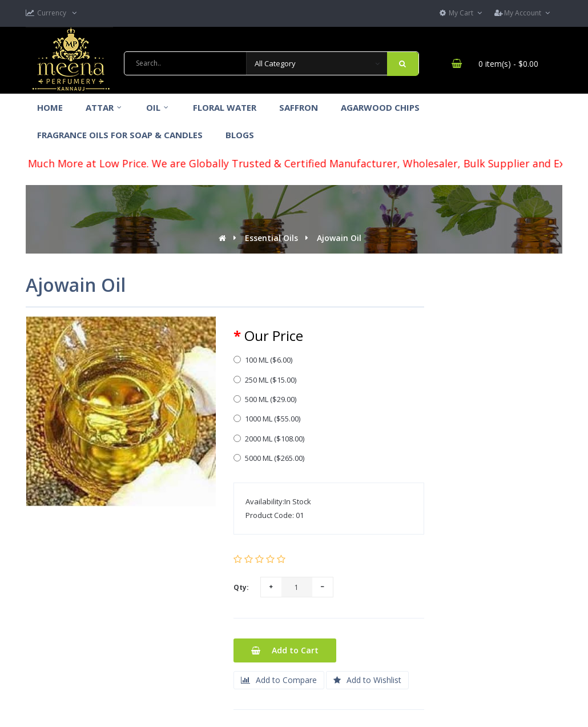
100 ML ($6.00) (263, 360)
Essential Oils (271, 238)
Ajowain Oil (339, 238)
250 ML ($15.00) (265, 380)
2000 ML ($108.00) (269, 439)
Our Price (274, 336)
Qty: (241, 587)
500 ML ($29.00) (265, 399)
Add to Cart (285, 650)
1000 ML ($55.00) (267, 419)
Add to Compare (279, 680)
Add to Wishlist (367, 680)
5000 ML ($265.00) (269, 458)
